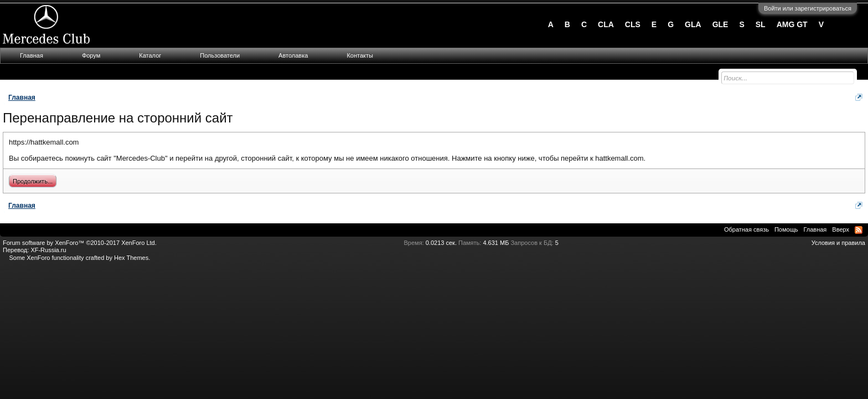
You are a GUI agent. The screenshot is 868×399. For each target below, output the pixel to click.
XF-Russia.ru (48, 250)
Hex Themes (131, 258)
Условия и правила (838, 243)
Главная (32, 55)
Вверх (841, 229)
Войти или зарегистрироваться (808, 8)
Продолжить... (33, 181)
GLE (720, 24)
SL (761, 24)
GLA (693, 24)
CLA (606, 24)
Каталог (150, 55)
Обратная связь (746, 229)
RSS (859, 230)
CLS (633, 24)
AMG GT (792, 24)
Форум (91, 55)
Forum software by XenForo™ (80, 243)
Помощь (786, 229)
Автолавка (293, 55)
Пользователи (220, 55)
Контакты (360, 55)
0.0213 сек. (441, 243)
